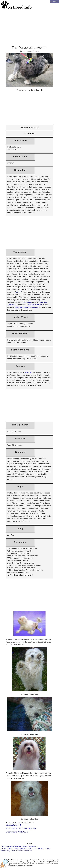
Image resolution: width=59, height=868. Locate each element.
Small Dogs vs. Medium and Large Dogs (21, 828)
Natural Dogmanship (29, 847)
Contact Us (28, 851)
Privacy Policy (5, 851)
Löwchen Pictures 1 (13, 825)
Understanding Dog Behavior (17, 832)
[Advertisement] (29, 25)
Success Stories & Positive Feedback (13, 849)
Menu (55, 2)
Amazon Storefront (44, 849)
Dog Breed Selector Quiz (30, 128)
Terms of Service (17, 851)
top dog (18, 292)
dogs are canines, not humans (27, 307)
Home (29, 844)
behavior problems (35, 305)
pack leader (27, 302)
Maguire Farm (32, 849)
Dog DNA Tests (30, 133)
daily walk (28, 373)
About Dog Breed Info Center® (11, 847)
